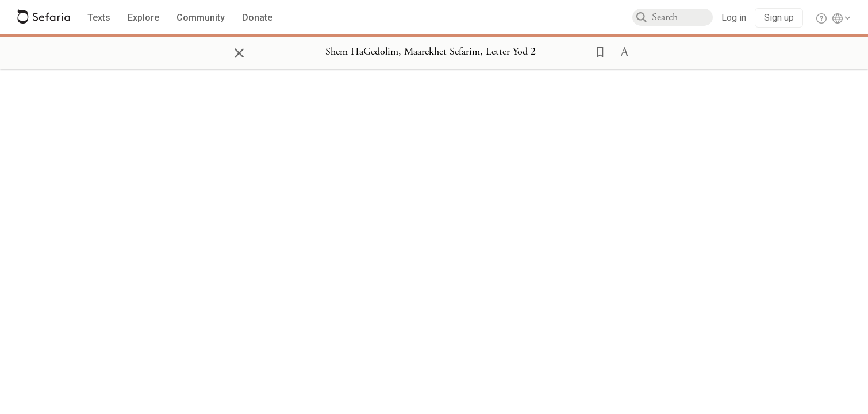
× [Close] (239, 51)
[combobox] (682, 17)
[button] (597, 51)
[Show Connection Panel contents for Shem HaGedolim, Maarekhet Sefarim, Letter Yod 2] (431, 52)
